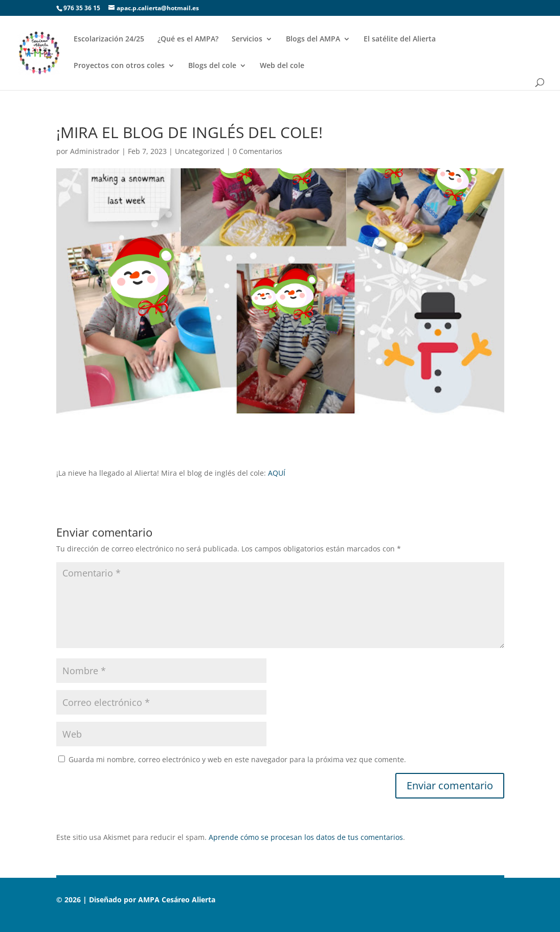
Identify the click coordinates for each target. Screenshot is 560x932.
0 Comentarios (257, 151)
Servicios (247, 39)
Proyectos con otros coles (119, 66)
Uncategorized (200, 151)
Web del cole (282, 66)
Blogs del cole (212, 66)
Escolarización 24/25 (109, 39)
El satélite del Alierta (400, 39)
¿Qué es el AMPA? (188, 39)
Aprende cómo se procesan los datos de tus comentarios (306, 837)
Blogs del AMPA (313, 39)
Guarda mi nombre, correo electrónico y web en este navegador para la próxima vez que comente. (237, 759)
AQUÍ (277, 473)
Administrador (95, 151)
